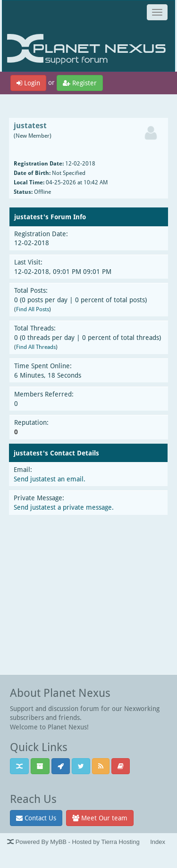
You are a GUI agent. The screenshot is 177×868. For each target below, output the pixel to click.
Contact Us (36, 818)
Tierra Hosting (120, 842)
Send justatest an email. (50, 479)
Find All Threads (36, 347)
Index (158, 842)
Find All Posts (33, 309)
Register (80, 83)
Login (28, 83)
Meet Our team (100, 818)
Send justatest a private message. (64, 507)
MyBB (58, 842)
